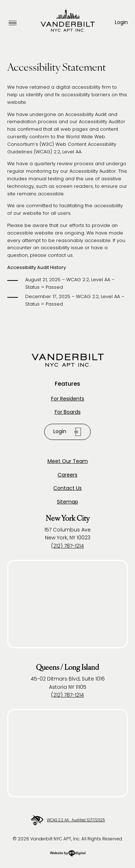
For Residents (68, 399)
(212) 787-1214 (67, 546)
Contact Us (67, 489)
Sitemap (67, 502)
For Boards (68, 412)
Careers (67, 475)
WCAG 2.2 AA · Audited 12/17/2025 (67, 820)
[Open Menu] (13, 23)
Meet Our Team (68, 462)
